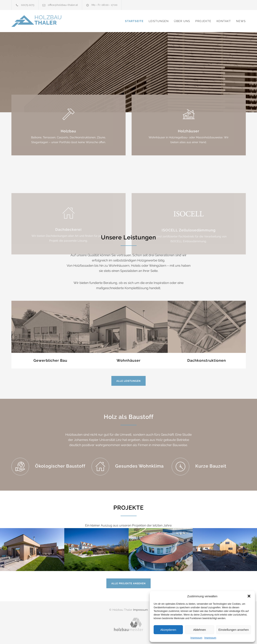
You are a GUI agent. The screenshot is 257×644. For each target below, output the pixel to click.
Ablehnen (199, 630)
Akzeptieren (168, 630)
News (241, 21)
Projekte (203, 21)
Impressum (196, 638)
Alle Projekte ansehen (128, 583)
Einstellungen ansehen (234, 630)
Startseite (134, 21)
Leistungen (159, 21)
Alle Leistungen (128, 381)
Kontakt (224, 21)
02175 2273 (28, 5)
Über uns (182, 21)
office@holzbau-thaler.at (63, 5)
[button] (249, 596)
